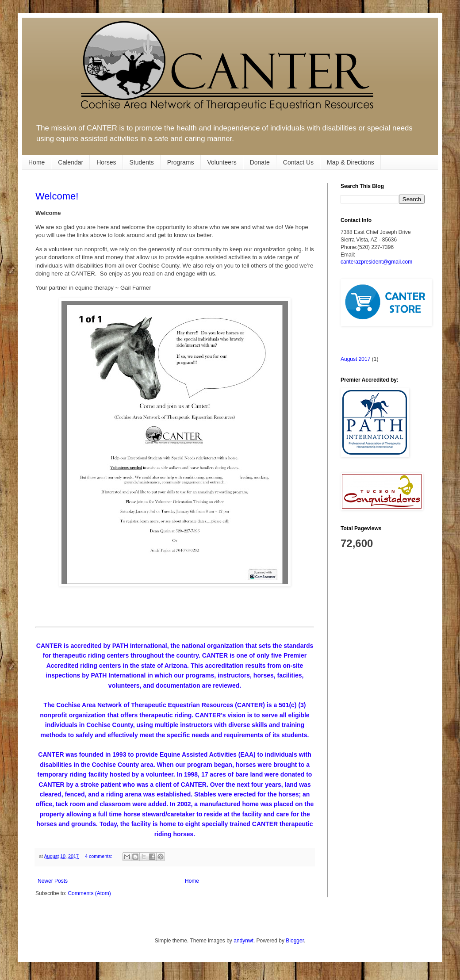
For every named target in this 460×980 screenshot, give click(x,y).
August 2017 (355, 359)
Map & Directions (351, 162)
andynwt (243, 941)
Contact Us (298, 162)
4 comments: (99, 856)
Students (142, 162)
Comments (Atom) (89, 893)
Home (36, 162)
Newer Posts (53, 881)
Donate (260, 162)
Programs (181, 162)
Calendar (71, 162)
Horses (106, 162)
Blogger (295, 941)
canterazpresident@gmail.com (376, 262)
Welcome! (57, 196)
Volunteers (222, 162)
